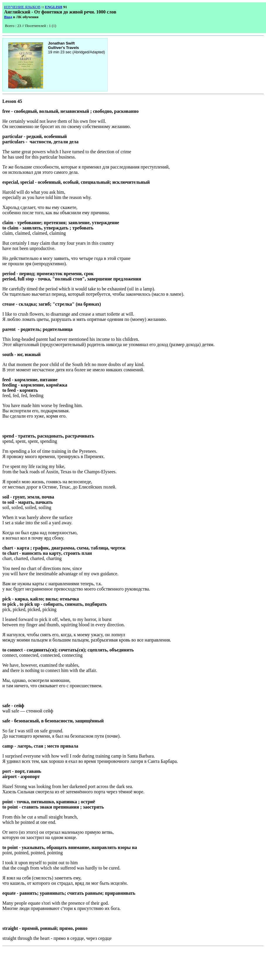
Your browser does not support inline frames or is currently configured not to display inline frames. (48, 27)
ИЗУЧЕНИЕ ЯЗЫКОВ (22, 7)
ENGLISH (53, 7)
